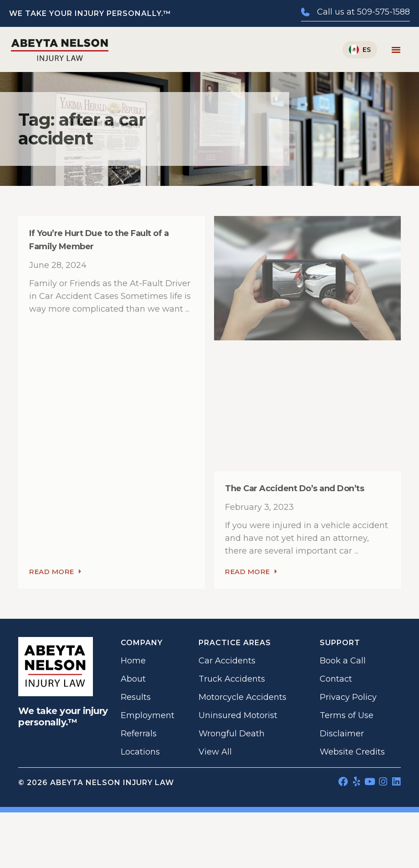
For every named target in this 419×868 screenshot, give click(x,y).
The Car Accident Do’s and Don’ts (294, 488)
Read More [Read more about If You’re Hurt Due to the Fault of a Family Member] (55, 572)
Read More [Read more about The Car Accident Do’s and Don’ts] (251, 572)
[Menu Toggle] (396, 49)
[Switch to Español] (360, 50)
